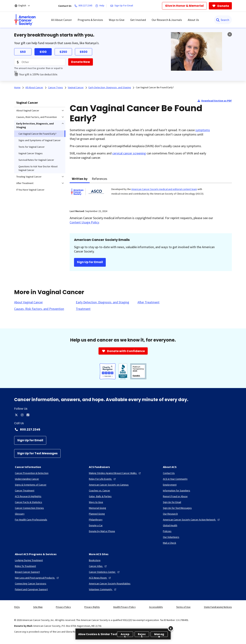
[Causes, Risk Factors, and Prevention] (39, 309)
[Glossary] (20, 514)
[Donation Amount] (40, 62)
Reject (142, 635)
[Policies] (167, 531)
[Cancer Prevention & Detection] (32, 473)
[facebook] (28, 415)
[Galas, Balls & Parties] (100, 496)
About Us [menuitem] (193, 20)
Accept (125, 635)
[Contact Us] (169, 473)
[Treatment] (83, 309)
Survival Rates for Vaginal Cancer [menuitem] (36, 160)
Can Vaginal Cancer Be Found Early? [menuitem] (37, 134)
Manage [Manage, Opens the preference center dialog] (159, 635)
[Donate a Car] (96, 525)
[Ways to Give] (96, 502)
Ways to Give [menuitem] (117, 20)
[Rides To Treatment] (25, 566)
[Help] (101, 6)
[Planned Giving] (97, 514)
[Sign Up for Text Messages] (37, 453)
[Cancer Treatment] (25, 490)
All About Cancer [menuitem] (61, 20)
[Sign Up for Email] (30, 440)
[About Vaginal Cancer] (28, 302)
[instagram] (22, 415)
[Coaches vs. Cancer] (100, 490)
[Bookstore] (95, 560)
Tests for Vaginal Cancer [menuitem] (32, 147)
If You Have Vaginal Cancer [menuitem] (30, 190)
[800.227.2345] (84, 6)
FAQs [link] (17, 607)
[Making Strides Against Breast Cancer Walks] (115, 473)
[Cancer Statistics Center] (105, 572)
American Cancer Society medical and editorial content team (164, 189)
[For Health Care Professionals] (31, 520)
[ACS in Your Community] (175, 479)
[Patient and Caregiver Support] (31, 589)
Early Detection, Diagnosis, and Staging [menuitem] (35, 125)
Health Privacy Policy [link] (124, 607)
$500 (84, 52)
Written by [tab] (80, 179)
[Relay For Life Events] (103, 479)
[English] (25, 6)
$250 (63, 52)
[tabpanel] (151, 194)
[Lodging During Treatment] (29, 560)
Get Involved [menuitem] (138, 20)
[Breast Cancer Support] (27, 572)
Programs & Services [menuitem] (90, 20)
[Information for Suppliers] (177, 490)
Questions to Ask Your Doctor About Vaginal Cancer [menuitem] (38, 168)
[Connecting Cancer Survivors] (31, 584)
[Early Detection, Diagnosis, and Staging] (102, 302)
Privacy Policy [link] (63, 607)
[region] (123, 634)
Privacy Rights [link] (92, 607)
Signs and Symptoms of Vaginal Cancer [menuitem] (40, 140)
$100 (43, 52)
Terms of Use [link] (183, 607)
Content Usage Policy (84, 222)
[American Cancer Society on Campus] (109, 485)
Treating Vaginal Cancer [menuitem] (29, 177)
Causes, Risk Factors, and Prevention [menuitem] (37, 117)
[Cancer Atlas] (98, 566)
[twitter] (16, 415)
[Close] (171, 628)
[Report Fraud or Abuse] (175, 496)
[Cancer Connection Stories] (29, 508)
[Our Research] (170, 514)
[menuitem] (25, 20)
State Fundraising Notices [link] (218, 607)
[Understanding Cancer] (27, 479)
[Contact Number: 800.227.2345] (123, 429)
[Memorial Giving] (98, 508)
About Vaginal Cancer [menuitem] (28, 110)
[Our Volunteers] (171, 537)
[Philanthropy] (96, 520)
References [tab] (100, 179)
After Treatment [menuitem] (25, 183)
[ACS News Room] (100, 578)
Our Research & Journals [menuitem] (167, 20)
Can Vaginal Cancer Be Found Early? (155, 87)
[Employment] (170, 485)
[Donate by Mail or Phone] (102, 531)
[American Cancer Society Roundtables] (110, 584)
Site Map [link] (38, 607)
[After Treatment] (148, 302)
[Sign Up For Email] (122, 6)
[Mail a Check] (170, 543)
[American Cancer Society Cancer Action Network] (192, 520)
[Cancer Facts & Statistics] (28, 502)
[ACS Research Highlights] (28, 496)
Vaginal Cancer (27, 103)
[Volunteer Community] (103, 589)
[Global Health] (170, 525)
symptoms (203, 130)
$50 (23, 52)
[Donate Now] (81, 62)
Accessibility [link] (156, 607)
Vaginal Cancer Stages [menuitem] (31, 153)
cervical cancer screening (129, 153)
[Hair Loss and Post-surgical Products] (37, 578)
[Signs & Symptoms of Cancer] (31, 485)
